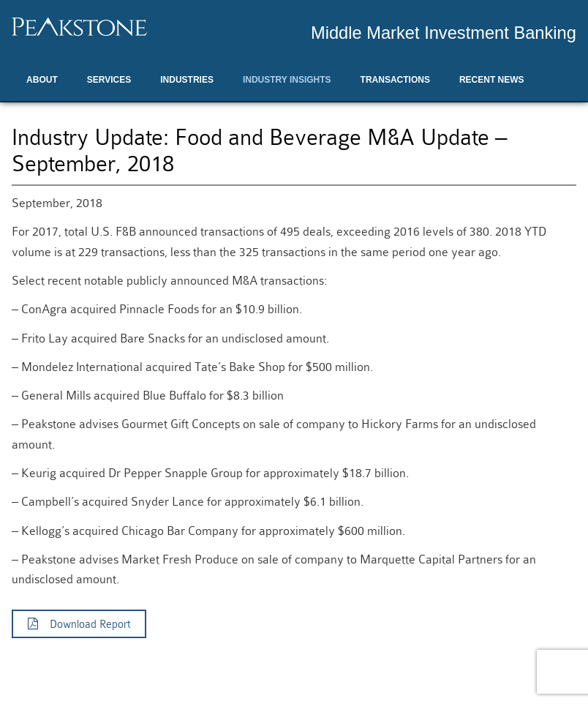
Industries (187, 80)
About (42, 80)
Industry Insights (287, 80)
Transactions (395, 80)
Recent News (492, 80)
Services (109, 80)
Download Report (79, 624)
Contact (48, 116)
